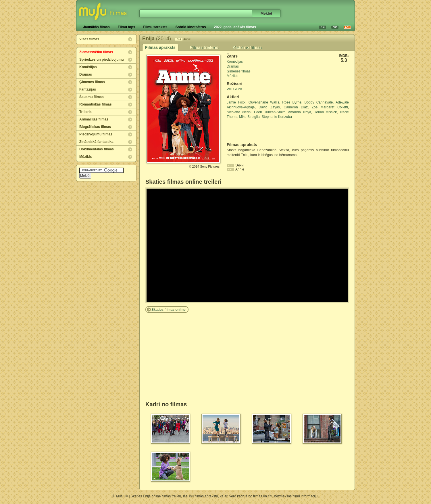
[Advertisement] (381, 87)
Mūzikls (85, 157)
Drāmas (86, 74)
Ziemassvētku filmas (96, 52)
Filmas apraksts (160, 47)
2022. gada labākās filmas (235, 27)
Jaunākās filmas (96, 27)
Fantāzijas (88, 89)
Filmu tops (127, 27)
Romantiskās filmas (96, 104)
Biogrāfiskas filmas (95, 127)
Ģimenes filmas (92, 82)
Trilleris (85, 112)
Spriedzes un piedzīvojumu (102, 60)
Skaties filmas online (169, 310)
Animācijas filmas (94, 119)
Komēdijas (88, 67)
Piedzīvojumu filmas (96, 134)
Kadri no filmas (247, 47)
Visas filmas (89, 39)
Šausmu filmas (92, 97)
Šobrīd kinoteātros (191, 27)
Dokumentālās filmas (97, 149)
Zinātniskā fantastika (96, 142)
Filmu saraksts (155, 27)
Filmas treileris (204, 47)
